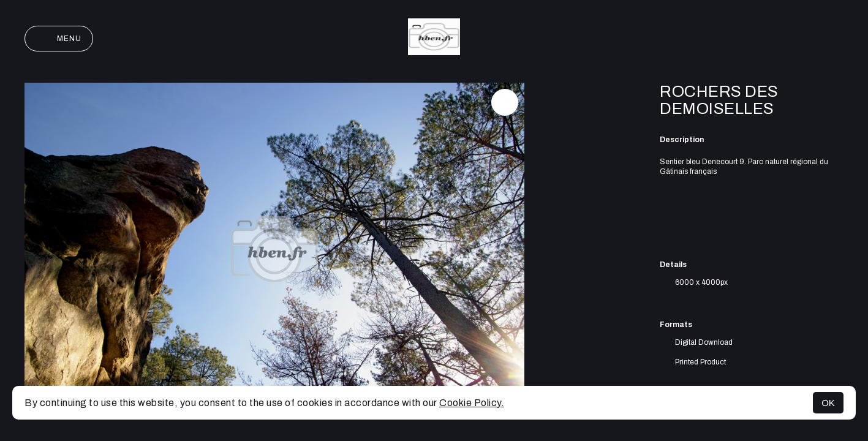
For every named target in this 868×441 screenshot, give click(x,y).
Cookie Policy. (472, 403)
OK (828, 403)
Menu (59, 39)
